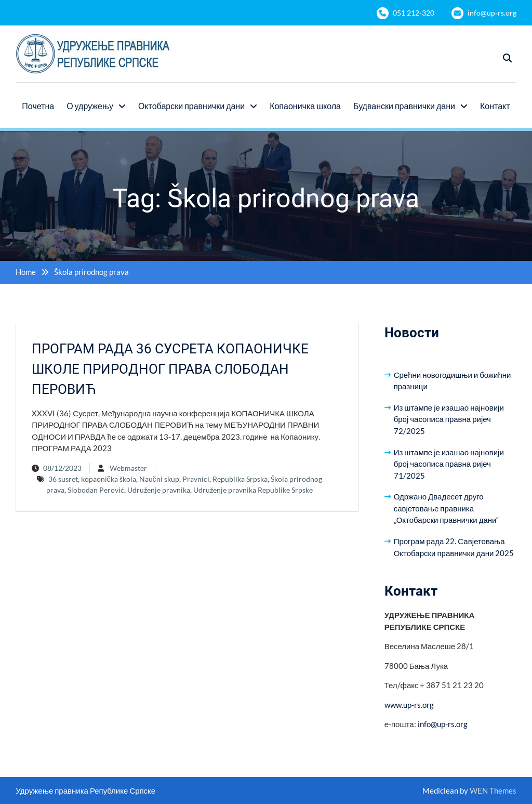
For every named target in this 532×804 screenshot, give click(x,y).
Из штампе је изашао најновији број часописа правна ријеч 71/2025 (449, 464)
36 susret (63, 479)
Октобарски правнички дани (191, 106)
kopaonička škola (109, 479)
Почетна (38, 106)
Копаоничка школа (305, 106)
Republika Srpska (240, 479)
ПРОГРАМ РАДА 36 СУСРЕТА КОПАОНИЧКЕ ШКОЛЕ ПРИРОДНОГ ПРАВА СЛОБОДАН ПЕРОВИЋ (170, 369)
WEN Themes (493, 790)
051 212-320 (414, 13)
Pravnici (196, 479)
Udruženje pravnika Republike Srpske (253, 490)
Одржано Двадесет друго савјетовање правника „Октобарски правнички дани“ (447, 508)
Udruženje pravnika (159, 490)
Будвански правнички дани (404, 106)
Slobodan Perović (96, 490)
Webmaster (128, 468)
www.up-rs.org (409, 705)
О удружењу (90, 106)
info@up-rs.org (492, 13)
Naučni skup (159, 479)
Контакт (495, 106)
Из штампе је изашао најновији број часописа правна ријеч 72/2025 (449, 419)
